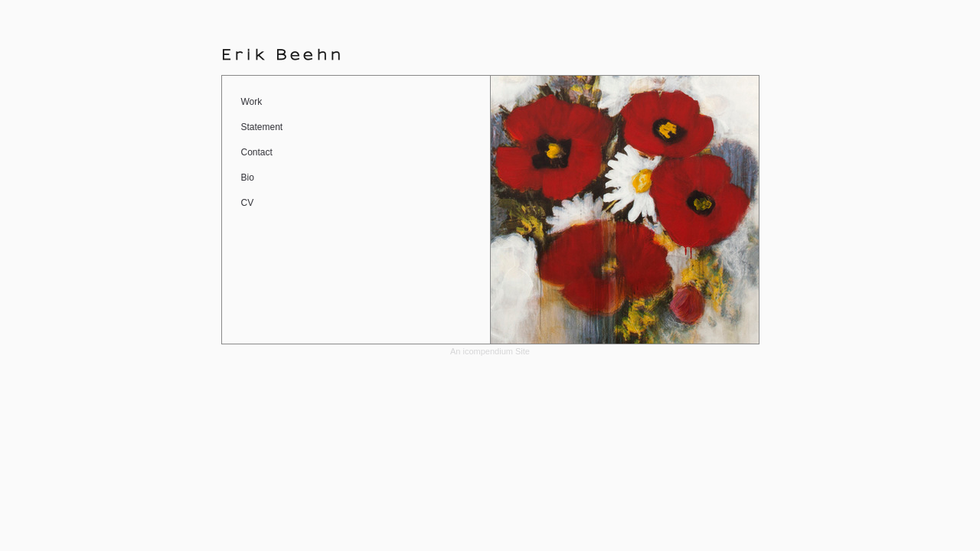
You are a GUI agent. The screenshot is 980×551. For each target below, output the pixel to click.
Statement (262, 127)
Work (252, 102)
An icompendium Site (490, 351)
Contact (257, 152)
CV (248, 203)
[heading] (283, 55)
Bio (248, 178)
